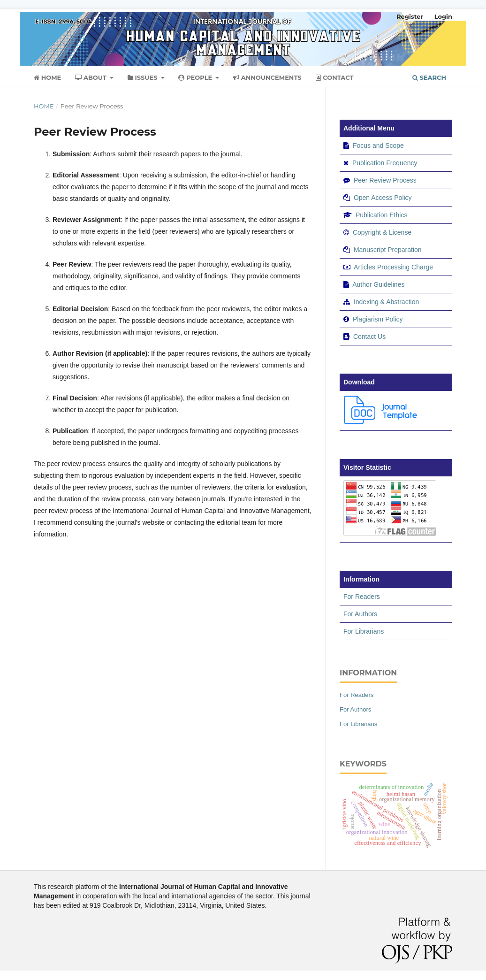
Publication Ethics (382, 215)
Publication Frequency (385, 163)
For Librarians (364, 631)
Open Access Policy (383, 198)
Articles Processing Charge (393, 267)
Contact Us (369, 337)
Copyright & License (382, 232)
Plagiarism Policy (378, 319)
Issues (144, 77)
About (91, 77)
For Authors (360, 614)
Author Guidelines (378, 284)
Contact (335, 77)
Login (443, 16)
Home (47, 77)
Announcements (267, 77)
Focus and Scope (378, 145)
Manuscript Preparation (388, 250)
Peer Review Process (385, 180)
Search (429, 77)
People (196, 77)
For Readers (362, 597)
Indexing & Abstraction (386, 302)
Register (410, 16)
